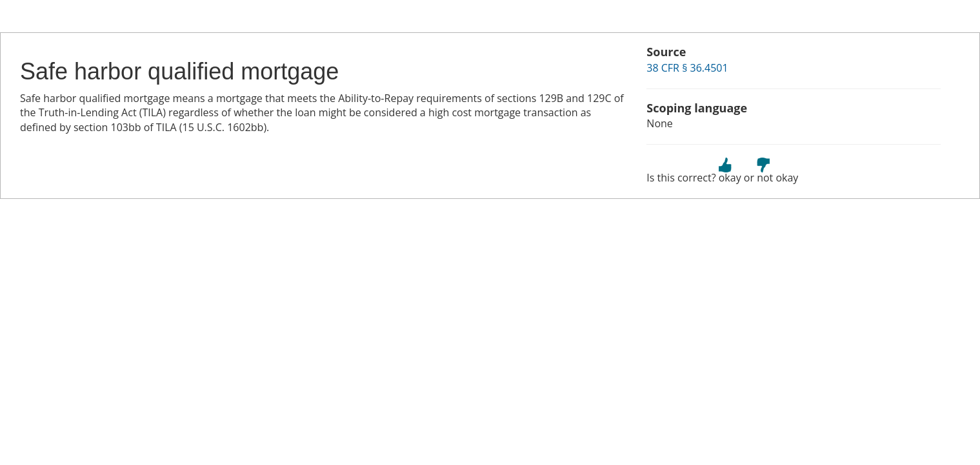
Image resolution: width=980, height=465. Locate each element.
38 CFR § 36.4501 (687, 68)
